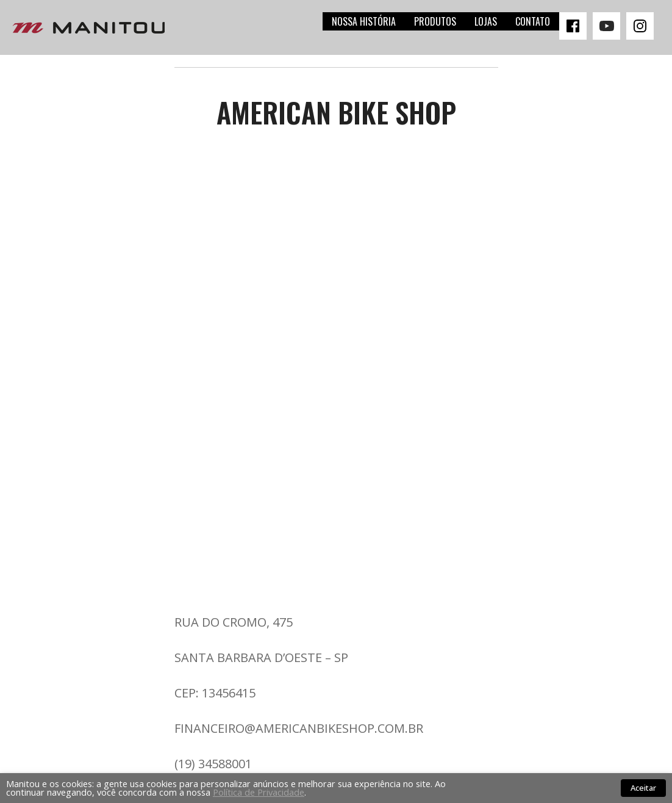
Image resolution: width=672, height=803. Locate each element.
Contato (533, 21)
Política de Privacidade (259, 792)
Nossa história (364, 21)
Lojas (486, 21)
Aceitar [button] (643, 788)
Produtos (435, 21)
